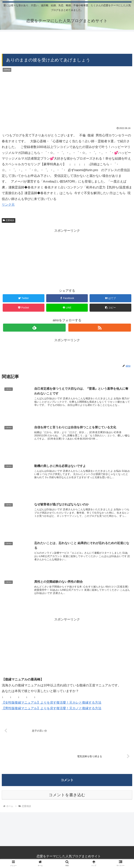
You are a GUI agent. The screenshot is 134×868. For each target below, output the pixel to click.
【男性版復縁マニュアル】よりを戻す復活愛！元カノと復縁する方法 (52, 709)
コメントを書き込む (67, 795)
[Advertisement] (67, 41)
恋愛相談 (9, 220)
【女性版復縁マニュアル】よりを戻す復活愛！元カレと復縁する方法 (52, 703)
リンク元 (8, 205)
